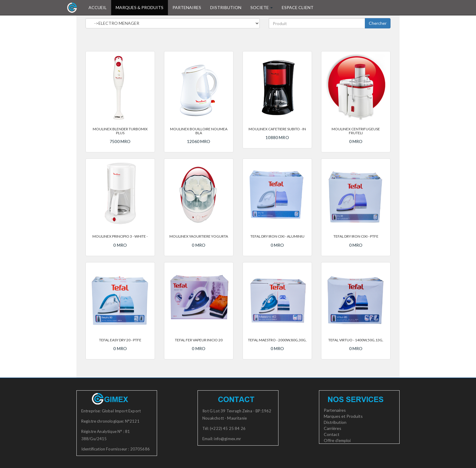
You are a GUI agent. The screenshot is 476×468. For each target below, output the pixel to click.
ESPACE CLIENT (298, 7)
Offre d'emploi (337, 440)
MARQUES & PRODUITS (140, 7)
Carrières (333, 428)
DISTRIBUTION (226, 7)
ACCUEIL (100, 7)
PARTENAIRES (187, 7)
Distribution (335, 422)
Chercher (378, 23)
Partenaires (335, 410)
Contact (332, 434)
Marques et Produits (343, 416)
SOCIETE (262, 7)
